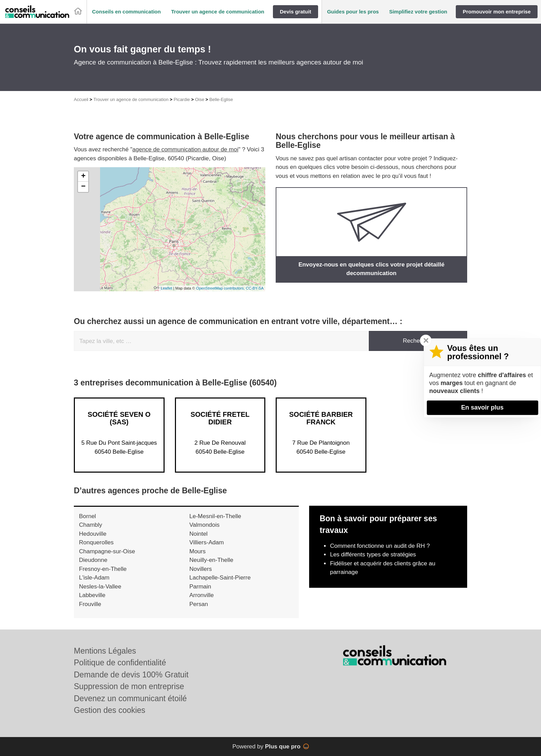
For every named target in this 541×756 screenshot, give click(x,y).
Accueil (81, 99)
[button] (126, 12)
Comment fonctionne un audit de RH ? (380, 546)
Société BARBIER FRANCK (321, 418)
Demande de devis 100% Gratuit (131, 675)
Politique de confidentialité (120, 663)
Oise (200, 99)
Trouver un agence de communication (131, 99)
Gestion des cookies (110, 710)
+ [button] (83, 177)
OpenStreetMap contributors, (221, 288)
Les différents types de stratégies (373, 555)
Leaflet (166, 288)
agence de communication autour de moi (185, 149)
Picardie (182, 99)
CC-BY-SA (255, 288)
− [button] (83, 187)
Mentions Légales (105, 651)
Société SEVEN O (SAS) (119, 418)
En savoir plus (482, 407)
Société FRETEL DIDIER (220, 418)
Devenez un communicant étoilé (130, 698)
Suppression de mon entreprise (129, 686)
